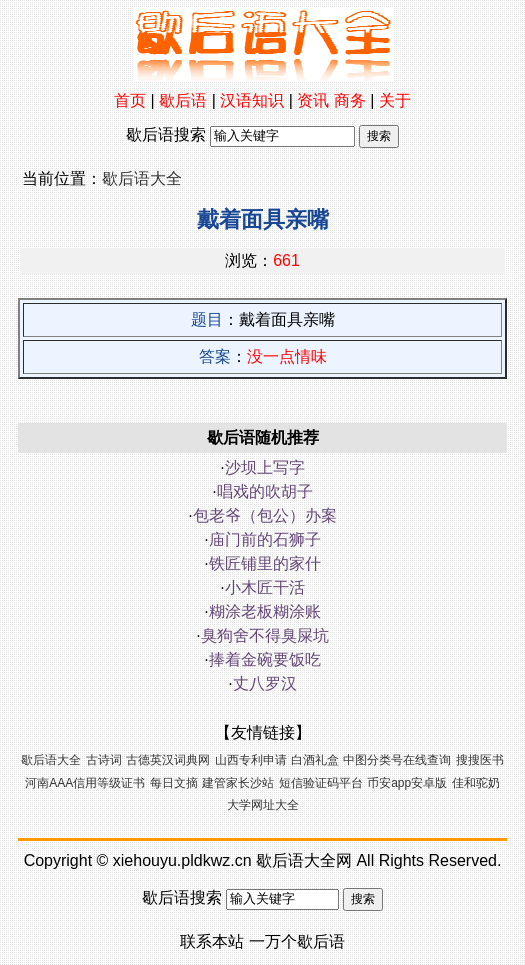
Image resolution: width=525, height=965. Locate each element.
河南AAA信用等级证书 (85, 783)
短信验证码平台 (321, 783)
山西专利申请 (251, 760)
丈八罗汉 (265, 683)
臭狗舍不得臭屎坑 (265, 635)
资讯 (313, 100)
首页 (130, 100)
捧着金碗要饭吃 (265, 659)
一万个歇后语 (297, 941)
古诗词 (104, 760)
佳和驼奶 (476, 783)
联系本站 (212, 941)
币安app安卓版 (407, 783)
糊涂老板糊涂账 (265, 611)
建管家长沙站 (238, 783)
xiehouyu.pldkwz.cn (182, 860)
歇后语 (183, 100)
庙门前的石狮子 (265, 539)
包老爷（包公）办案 (265, 515)
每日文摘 (174, 783)
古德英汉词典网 (168, 760)
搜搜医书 (480, 760)
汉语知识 (252, 100)
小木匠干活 (265, 587)
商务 (350, 100)
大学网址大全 (263, 805)
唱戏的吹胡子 (265, 491)
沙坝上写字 (265, 467)
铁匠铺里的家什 (265, 563)
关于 (395, 100)
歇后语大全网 (304, 860)
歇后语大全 (142, 178)
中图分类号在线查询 (397, 760)
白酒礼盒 (315, 760)
